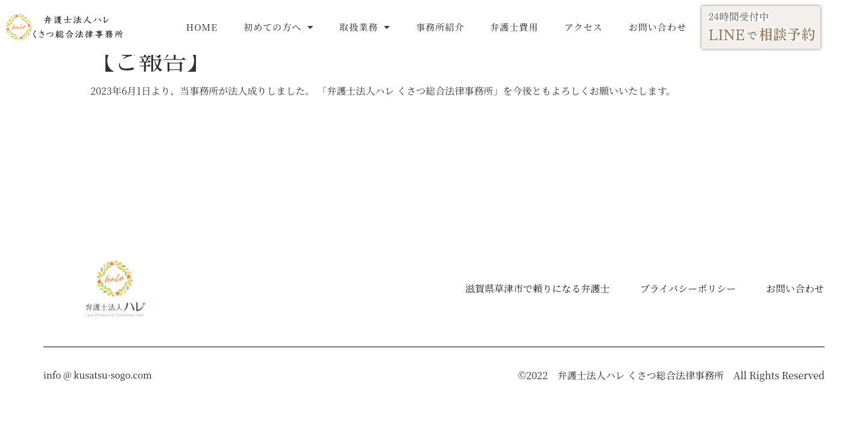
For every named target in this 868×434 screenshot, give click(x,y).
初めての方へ (278, 27)
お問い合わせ (658, 27)
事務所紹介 (440, 27)
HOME (202, 27)
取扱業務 (365, 27)
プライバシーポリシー (688, 294)
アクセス (583, 27)
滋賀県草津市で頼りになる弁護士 (538, 294)
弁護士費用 (514, 27)
